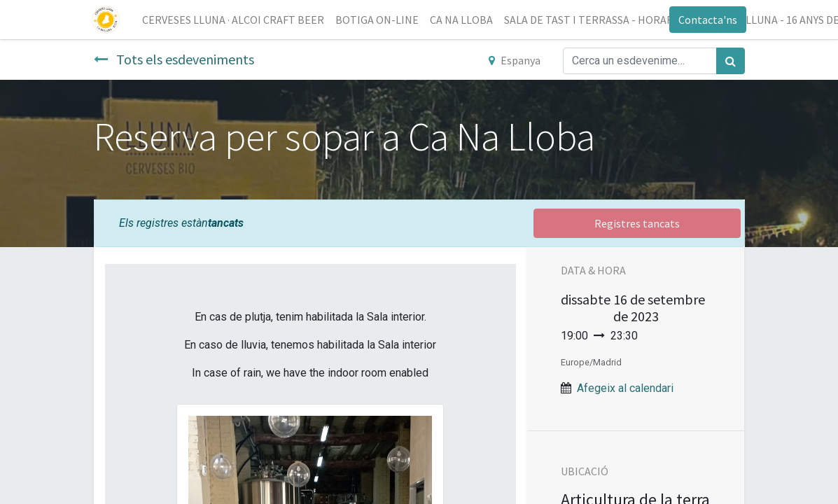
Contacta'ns (706, 20)
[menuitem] (235, 20)
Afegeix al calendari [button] (625, 388)
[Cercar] (731, 61)
